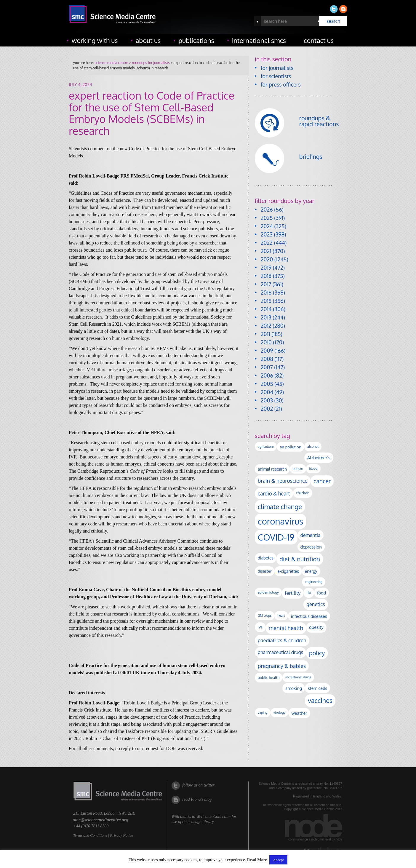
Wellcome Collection (213, 817)
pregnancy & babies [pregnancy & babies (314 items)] (282, 666)
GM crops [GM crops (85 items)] (265, 616)
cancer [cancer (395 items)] (322, 481)
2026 (267, 210)
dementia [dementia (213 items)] (311, 535)
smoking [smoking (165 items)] (294, 688)
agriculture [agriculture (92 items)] (266, 446)
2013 (266, 317)
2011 (265, 334)
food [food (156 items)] (321, 593)
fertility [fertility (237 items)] (293, 593)
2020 (267, 259)
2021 (266, 251)
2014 (266, 309)
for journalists (277, 68)
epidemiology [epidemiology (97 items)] (268, 592)
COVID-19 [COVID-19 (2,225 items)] (276, 537)
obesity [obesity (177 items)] (316, 627)
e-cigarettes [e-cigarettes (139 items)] (288, 571)
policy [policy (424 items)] (317, 653)
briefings (311, 156)
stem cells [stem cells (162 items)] (317, 688)
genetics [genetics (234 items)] (316, 604)
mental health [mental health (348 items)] (286, 628)
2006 (267, 375)
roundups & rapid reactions (319, 121)
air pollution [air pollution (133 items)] (291, 447)
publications (196, 40)
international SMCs (259, 40)
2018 (266, 276)
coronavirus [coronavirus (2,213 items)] (281, 521)
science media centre (111, 63)
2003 (267, 400)
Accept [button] (278, 860)
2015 (266, 301)
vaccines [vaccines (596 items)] (320, 700)
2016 (266, 292)
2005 (267, 384)
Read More (257, 860)
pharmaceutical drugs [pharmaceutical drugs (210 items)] (280, 652)
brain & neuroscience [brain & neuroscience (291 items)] (283, 481)
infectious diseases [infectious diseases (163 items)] (309, 616)
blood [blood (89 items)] (313, 469)
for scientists (276, 76)
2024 (267, 226)
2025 (267, 218)
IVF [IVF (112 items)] (260, 627)
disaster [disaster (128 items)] (265, 571)
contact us (319, 40)
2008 (267, 359)
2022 (267, 243)
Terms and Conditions (90, 835)
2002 (267, 409)
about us (148, 40)
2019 (266, 268)
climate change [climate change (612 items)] (280, 506)
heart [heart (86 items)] (281, 616)
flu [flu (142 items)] (309, 593)
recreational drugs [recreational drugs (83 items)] (298, 677)
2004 (267, 392)
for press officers (281, 84)
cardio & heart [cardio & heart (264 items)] (274, 493)
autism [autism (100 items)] (298, 469)
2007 (267, 367)
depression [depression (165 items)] (311, 547)
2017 (266, 284)
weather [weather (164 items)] (299, 713)
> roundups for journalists (149, 63)
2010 (266, 342)
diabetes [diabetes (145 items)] (266, 558)
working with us (95, 40)
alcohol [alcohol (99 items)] (313, 446)
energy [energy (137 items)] (311, 571)
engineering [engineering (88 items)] (314, 582)
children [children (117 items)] (303, 493)
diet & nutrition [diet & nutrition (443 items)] (300, 559)
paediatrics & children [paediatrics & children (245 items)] (282, 640)
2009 (267, 351)
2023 (267, 234)
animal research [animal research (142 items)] (272, 469)
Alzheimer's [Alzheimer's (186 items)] (319, 458)
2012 (266, 326)
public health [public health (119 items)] (269, 677)
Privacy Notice (121, 835)
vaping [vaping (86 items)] (263, 712)
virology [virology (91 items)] (280, 712)
